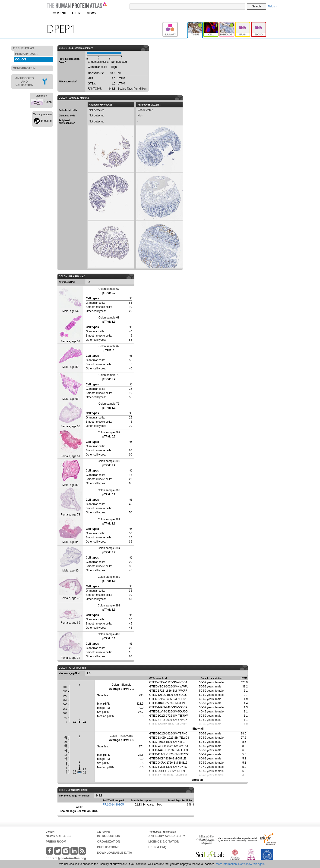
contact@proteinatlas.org (66, 858)
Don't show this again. (252, 864)
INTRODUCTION (109, 836)
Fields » (272, 6)
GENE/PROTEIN (24, 68)
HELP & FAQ (157, 847)
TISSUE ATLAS (23, 48)
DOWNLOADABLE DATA (115, 853)
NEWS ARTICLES (58, 836)
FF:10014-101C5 (113, 805)
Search (257, 6)
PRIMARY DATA (26, 54)
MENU (59, 13)
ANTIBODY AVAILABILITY (167, 836)
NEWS (91, 13)
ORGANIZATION (109, 841)
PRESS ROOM (56, 841)
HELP (76, 13)
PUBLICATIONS (108, 847)
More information (226, 864)
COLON (21, 59)
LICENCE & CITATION (164, 841)
